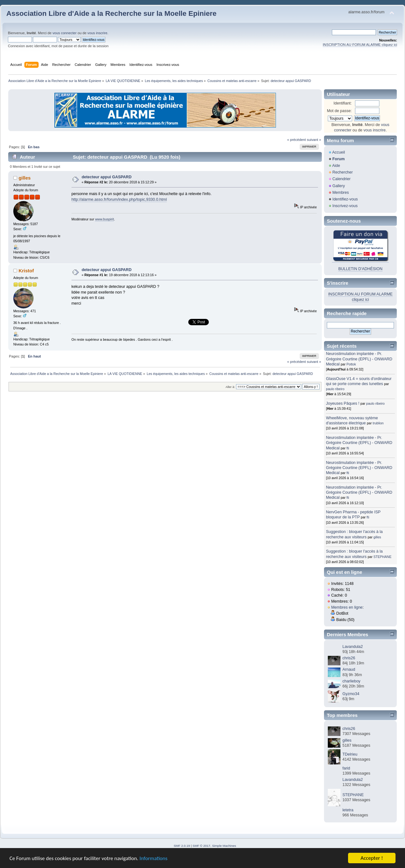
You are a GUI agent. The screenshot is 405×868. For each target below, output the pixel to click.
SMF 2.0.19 (182, 846)
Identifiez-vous (345, 199)
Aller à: (230, 387)
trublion (378, 423)
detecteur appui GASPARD (107, 177)
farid (346, 768)
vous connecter (65, 33)
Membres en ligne (347, 607)
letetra (348, 810)
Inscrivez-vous (345, 206)
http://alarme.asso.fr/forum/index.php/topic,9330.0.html (119, 200)
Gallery (339, 186)
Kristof (26, 271)
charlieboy (351, 681)
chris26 (349, 658)
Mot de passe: (339, 111)
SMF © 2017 (202, 846)
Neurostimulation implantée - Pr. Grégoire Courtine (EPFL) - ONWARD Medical (359, 359)
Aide (336, 166)
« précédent (296, 140)
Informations (153, 858)
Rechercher (342, 172)
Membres (340, 193)
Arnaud (349, 669)
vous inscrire (97, 33)
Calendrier (341, 179)
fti (348, 448)
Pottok (351, 364)
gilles (25, 178)
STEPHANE (382, 557)
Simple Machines (224, 846)
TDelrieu (350, 754)
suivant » (314, 140)
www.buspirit (104, 219)
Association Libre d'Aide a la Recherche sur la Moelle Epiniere (111, 13)
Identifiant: (343, 103)
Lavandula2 (352, 647)
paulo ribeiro (335, 389)
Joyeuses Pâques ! (343, 403)
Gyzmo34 (351, 694)
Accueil (339, 152)
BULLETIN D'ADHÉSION (360, 269)
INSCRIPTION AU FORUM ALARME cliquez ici (360, 45)
